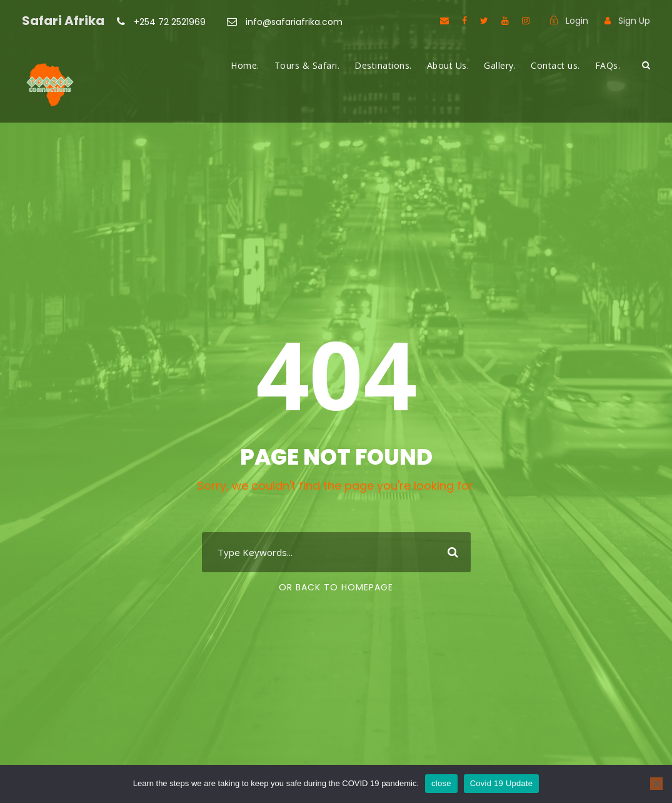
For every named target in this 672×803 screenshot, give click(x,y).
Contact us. (555, 65)
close (441, 783)
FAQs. (608, 65)
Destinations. (383, 65)
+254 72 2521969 (170, 22)
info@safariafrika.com (293, 22)
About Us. (448, 65)
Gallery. (500, 65)
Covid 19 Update (502, 783)
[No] (656, 784)
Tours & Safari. (307, 65)
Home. (245, 65)
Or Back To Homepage (336, 587)
